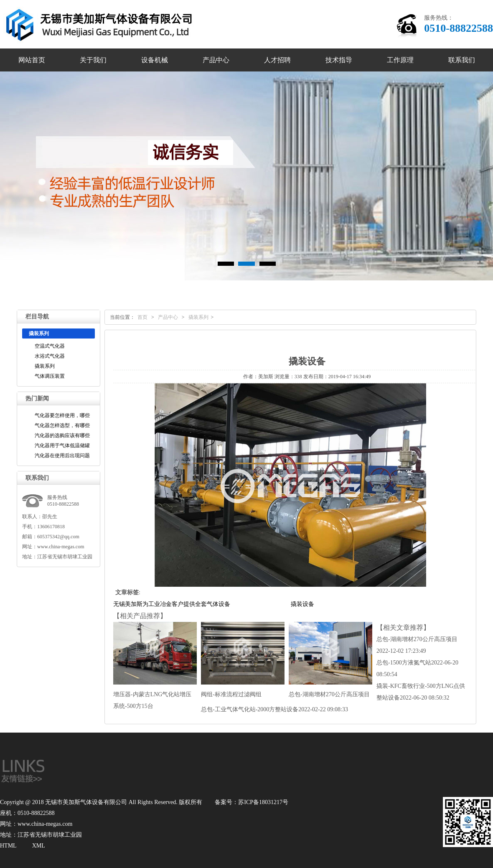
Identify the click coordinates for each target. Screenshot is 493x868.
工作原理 (400, 60)
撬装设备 (302, 604)
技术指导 (339, 60)
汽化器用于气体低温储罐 (62, 445)
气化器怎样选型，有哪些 (62, 425)
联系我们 (462, 60)
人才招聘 (277, 60)
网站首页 (32, 60)
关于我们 (93, 60)
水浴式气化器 (50, 356)
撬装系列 (45, 366)
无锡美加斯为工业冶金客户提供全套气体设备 (172, 604)
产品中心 (216, 60)
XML (39, 846)
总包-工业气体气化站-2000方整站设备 (274, 709)
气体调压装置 (50, 376)
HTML (8, 846)
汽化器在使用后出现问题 (62, 456)
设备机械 (155, 60)
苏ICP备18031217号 (263, 802)
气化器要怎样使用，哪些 (62, 415)
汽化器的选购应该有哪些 (62, 435)
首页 (142, 317)
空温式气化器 (50, 346)
